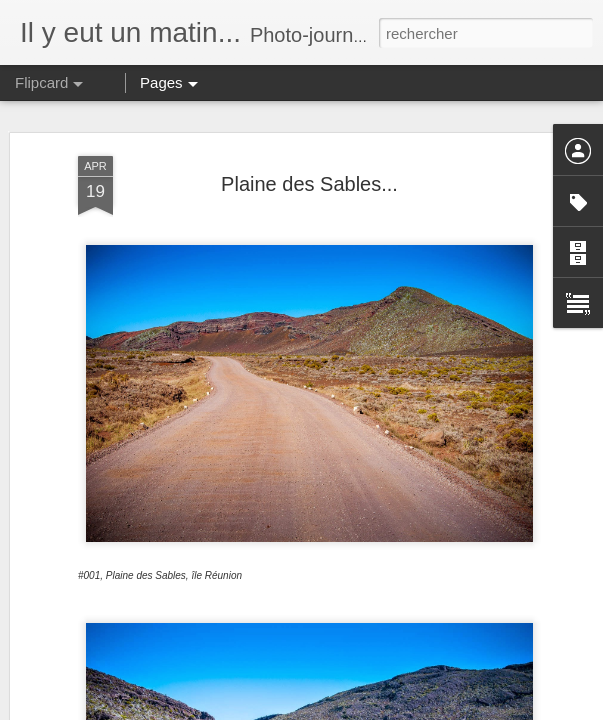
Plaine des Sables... (309, 184)
